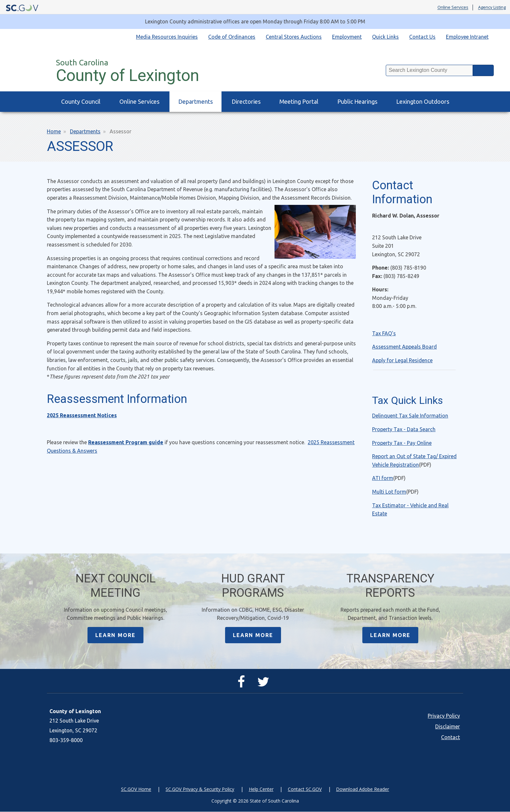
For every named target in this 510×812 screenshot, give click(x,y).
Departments (195, 101)
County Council (81, 101)
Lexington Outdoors (423, 101)
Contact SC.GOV (305, 789)
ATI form (383, 478)
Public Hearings (357, 101)
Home (54, 131)
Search (483, 70)
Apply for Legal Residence (402, 360)
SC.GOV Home (136, 789)
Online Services (453, 7)
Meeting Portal (299, 101)
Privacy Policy (444, 716)
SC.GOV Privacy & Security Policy (200, 789)
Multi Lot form (389, 492)
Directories (246, 101)
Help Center (261, 789)
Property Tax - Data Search (404, 429)
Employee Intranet (467, 37)
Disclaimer (448, 727)
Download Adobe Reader (362, 789)
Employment (347, 37)
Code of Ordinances (232, 37)
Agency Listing (492, 7)
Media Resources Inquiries (167, 37)
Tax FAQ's (384, 333)
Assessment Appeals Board (404, 347)
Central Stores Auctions (294, 37)
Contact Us (422, 37)
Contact (450, 738)
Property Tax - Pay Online (402, 443)
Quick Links (385, 37)
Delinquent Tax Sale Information (410, 416)
